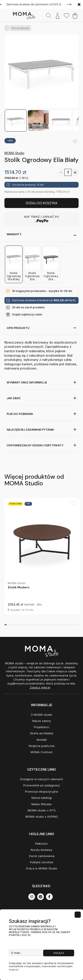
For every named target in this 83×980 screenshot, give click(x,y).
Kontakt (42, 740)
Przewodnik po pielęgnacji (41, 785)
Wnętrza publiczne (42, 746)
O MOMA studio (41, 715)
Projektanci (42, 727)
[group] (42, 556)
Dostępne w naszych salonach (42, 779)
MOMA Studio (14, 153)
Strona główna (19, 28)
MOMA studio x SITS (42, 810)
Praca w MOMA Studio (42, 868)
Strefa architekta (41, 733)
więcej (71, 300)
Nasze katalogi (42, 798)
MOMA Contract (42, 752)
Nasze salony (42, 721)
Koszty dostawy (41, 850)
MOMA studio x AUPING (42, 817)
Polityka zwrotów (42, 862)
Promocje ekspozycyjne (41, 791)
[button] (73, 69)
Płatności (41, 844)
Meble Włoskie (41, 804)
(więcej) (14, 970)
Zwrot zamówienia (42, 856)
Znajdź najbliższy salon (27, 314)
